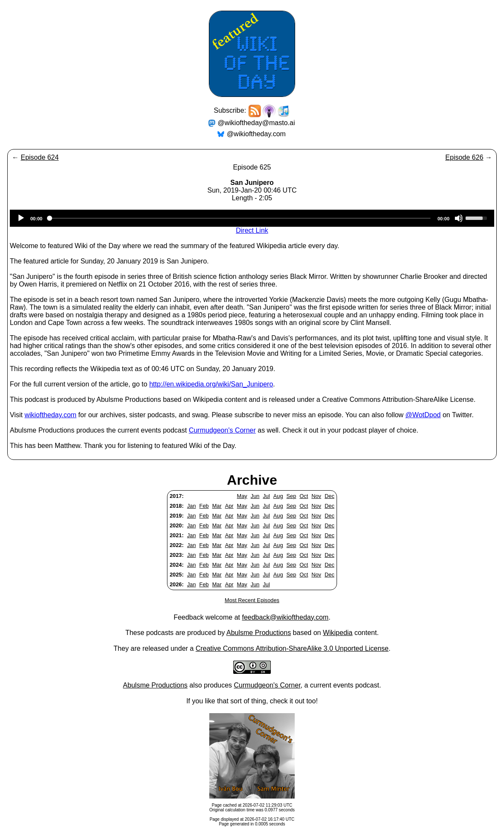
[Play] (21, 218)
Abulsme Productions (259, 633)
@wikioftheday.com (256, 134)
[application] (252, 218)
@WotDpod (423, 415)
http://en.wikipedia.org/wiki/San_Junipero (211, 384)
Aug (278, 496)
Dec (330, 496)
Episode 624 (40, 157)
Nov (316, 496)
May (242, 496)
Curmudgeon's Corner (222, 430)
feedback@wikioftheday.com (285, 617)
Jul (266, 496)
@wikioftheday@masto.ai (256, 123)
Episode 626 (464, 157)
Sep (292, 496)
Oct (304, 496)
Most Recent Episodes (252, 600)
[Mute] (459, 218)
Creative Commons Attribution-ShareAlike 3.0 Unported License (292, 648)
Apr (229, 506)
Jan (192, 506)
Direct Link (252, 230)
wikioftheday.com (50, 415)
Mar (217, 506)
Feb (204, 506)
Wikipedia (338, 633)
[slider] (240, 218)
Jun (255, 496)
